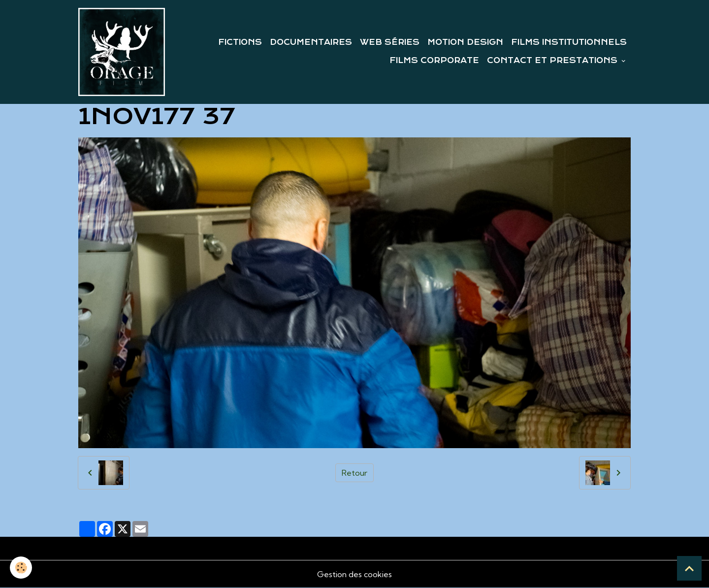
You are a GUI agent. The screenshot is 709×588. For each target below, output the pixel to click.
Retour (354, 473)
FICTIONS (240, 42)
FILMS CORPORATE (434, 61)
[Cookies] (21, 568)
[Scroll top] (689, 568)
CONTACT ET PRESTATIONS (553, 61)
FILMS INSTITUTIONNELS (569, 42)
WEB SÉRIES (390, 42)
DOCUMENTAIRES (311, 42)
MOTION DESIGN (465, 42)
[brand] (122, 52)
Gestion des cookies (354, 574)
